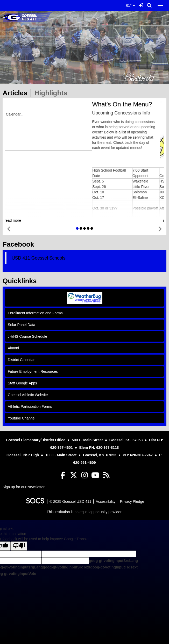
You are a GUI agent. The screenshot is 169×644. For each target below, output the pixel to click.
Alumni (13, 348)
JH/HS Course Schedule (27, 336)
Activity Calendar (18, 130)
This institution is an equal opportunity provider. (84, 512)
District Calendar (21, 360)
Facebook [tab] (20, 244)
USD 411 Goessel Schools (38, 258)
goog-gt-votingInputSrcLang (113, 561)
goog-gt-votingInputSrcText (66, 567)
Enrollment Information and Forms (35, 313)
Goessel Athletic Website (28, 395)
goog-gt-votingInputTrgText (114, 567)
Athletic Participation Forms (30, 406)
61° (131, 5)
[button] (9, 229)
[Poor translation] (19, 546)
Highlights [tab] (52, 93)
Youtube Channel (22, 418)
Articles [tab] (17, 93)
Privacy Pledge (132, 501)
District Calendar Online (37, 104)
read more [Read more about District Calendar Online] (83, 220)
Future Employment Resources (33, 371)
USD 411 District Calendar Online (31, 122)
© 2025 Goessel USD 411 (70, 501)
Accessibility (105, 501)
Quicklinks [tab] (21, 281)
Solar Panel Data (22, 325)
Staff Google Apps (22, 383)
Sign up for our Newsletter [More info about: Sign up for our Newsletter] (24, 487)
